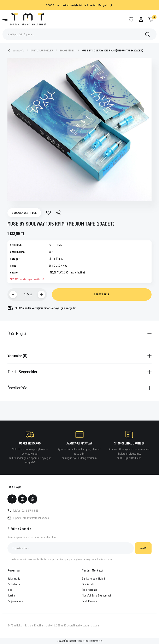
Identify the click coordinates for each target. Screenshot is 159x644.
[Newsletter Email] (71, 549)
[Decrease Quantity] (13, 295)
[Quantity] (22, 294)
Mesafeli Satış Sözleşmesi (96, 596)
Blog (10, 590)
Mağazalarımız (15, 601)
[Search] (79, 34)
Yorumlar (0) (17, 356)
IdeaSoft (61, 641)
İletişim (11, 596)
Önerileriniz (17, 388)
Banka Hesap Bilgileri (93, 579)
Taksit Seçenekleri (23, 371)
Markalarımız (14, 585)
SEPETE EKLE (102, 294)
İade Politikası (89, 590)
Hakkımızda (14, 579)
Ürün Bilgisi (17, 333)
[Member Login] (141, 19)
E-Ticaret (72, 641)
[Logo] (28, 19)
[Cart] (151, 19)
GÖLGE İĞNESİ (56, 259)
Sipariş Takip (89, 585)
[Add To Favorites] (48, 213)
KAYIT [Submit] (143, 548)
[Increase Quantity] (41, 295)
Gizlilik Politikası (90, 601)
